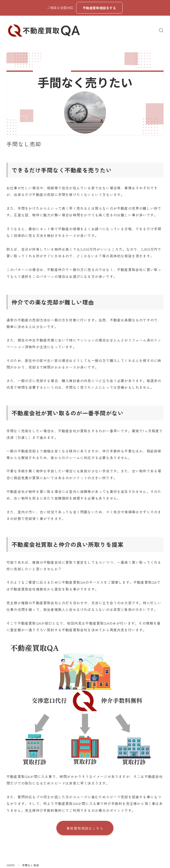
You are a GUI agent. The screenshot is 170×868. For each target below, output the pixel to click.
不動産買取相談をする (99, 8)
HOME (11, 866)
